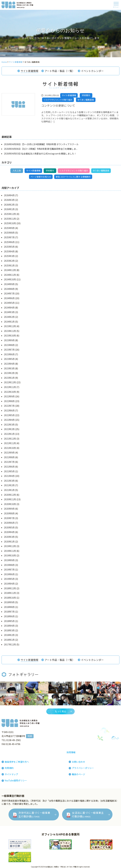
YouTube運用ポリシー (16, 780)
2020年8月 (9, 513)
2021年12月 (10, 439)
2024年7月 (9, 293)
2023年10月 (10, 336)
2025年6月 (9, 242)
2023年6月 (9, 354)
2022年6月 (9, 410)
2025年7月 (9, 237)
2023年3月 (9, 368)
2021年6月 (9, 467)
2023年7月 (9, 350)
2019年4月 (9, 584)
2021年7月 (9, 462)
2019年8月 (9, 565)
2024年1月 (9, 322)
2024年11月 (10, 275)
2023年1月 (9, 378)
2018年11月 (10, 593)
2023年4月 (9, 364)
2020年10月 (10, 504)
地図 (30, 736)
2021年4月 (9, 476)
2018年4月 (9, 626)
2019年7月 (9, 569)
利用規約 (9, 768)
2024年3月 (9, 312)
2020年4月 (9, 532)
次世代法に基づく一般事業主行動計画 (34, 814)
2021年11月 (10, 443)
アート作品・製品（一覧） (60, 71)
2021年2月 (9, 485)
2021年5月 (9, 471)
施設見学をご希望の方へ (17, 762)
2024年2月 (9, 317)
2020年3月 (9, 537)
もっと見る (60, 711)
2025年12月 (10, 214)
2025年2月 (9, 261)
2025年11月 (10, 219)
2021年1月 (9, 490)
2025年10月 (10, 223)
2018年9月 (9, 602)
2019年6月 (9, 574)
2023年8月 (9, 345)
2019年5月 (9, 579)
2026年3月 (9, 200)
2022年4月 (9, 420)
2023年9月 (9, 340)
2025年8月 (9, 233)
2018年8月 (9, 607)
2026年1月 (9, 209)
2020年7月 (9, 518)
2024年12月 (10, 270)
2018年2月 (9, 635)
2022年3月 (9, 425)
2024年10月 (10, 279)
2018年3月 (9, 630)
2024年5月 (9, 303)
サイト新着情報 (29, 71)
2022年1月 (9, 434)
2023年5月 (9, 359)
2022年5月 (9, 415)
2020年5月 (9, 527)
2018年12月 (10, 588)
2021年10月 (10, 448)
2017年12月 (10, 644)
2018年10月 (10, 598)
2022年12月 (10, 382)
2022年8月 (9, 401)
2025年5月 (9, 247)
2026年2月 (9, 205)
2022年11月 (10, 387)
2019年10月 (10, 555)
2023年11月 (10, 331)
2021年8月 (9, 457)
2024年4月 (9, 308)
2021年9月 (9, 452)
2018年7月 (9, 612)
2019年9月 (9, 560)
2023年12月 (10, 326)
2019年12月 (10, 546)
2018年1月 (9, 640)
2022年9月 (9, 396)
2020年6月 (9, 523)
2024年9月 (9, 284)
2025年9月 (9, 228)
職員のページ (78, 774)
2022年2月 (9, 429)
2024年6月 (9, 298)
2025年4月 (9, 251)
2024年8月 (9, 289)
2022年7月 (9, 406)
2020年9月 (9, 509)
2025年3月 (9, 256)
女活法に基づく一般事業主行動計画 (88, 814)
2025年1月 (9, 265)
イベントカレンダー (92, 71)
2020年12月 (10, 495)
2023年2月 (9, 373)
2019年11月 (10, 551)
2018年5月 (9, 621)
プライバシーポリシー (83, 768)
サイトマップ (11, 774)
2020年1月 (9, 542)
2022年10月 (10, 392)
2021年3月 (9, 481)
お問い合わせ (78, 762)
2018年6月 (9, 616)
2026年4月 (9, 195)
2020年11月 (10, 499)
